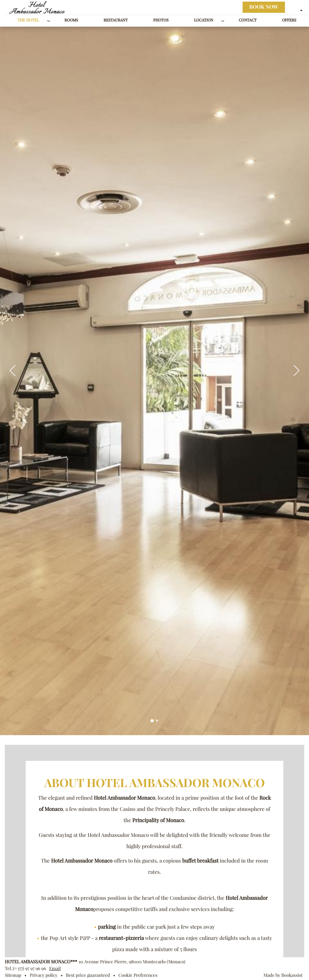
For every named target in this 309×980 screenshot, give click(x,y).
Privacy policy (43, 975)
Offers (289, 20)
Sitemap (13, 975)
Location (204, 20)
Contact (248, 20)
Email (55, 968)
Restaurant (116, 20)
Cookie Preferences (138, 975)
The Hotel (28, 20)
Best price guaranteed (88, 975)
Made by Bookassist (283, 975)
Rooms (71, 20)
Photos (161, 20)
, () (132, 962)
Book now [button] (264, 7)
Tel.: (25, 968)
